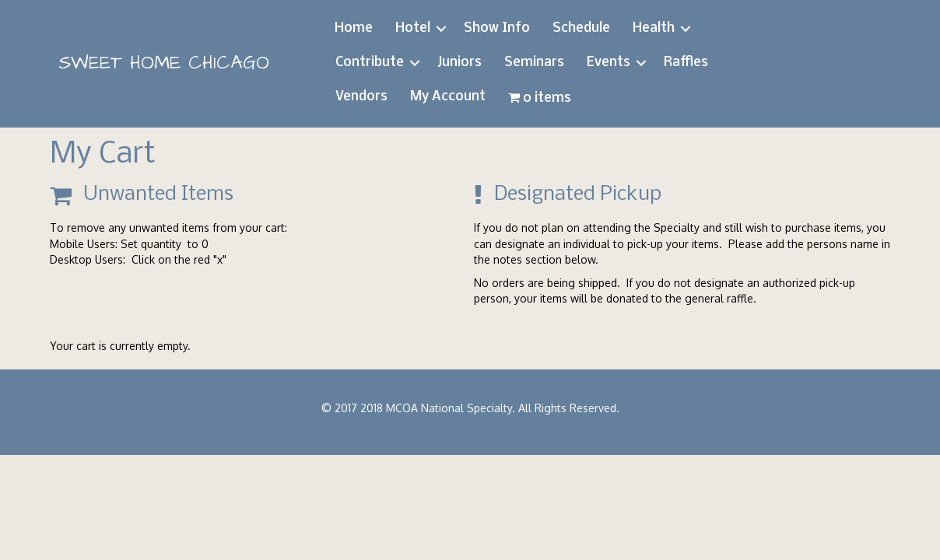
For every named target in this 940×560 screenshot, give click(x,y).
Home (354, 28)
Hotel (413, 28)
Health (654, 28)
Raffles (686, 63)
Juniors (459, 63)
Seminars (534, 63)
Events (609, 63)
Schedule (581, 28)
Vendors (361, 97)
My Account (448, 97)
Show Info (497, 28)
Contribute (370, 63)
